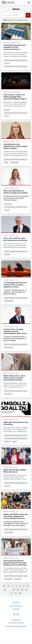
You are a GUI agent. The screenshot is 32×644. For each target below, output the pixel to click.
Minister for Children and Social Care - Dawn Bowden (17, 391)
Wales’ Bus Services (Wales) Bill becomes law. (15, 471)
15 (22, 590)
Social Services (8, 394)
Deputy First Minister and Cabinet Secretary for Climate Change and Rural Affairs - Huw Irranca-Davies (17, 298)
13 (14, 590)
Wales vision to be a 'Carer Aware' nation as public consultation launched (15, 378)
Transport (7, 486)
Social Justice (18, 579)
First (4, 586)
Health (6, 162)
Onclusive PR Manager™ (20, 626)
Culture (6, 116)
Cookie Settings (16, 620)
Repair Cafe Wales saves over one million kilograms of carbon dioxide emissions (16, 516)
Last (20, 593)
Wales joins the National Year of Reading (16, 423)
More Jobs (7, 110)
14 (18, 590)
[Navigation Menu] (29, 3)
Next (16, 593)
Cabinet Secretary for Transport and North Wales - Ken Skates (17, 483)
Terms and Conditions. (16, 606)
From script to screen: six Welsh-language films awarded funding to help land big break (16, 98)
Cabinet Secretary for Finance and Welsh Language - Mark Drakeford (17, 251)
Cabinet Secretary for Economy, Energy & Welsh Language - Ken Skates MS (17, 66)
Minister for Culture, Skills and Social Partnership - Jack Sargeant (17, 113)
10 (28, 586)
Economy (7, 63)
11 (5, 590)
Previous (8, 586)
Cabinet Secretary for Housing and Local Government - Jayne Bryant (17, 207)
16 (26, 590)
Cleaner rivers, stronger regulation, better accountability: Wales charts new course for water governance (15, 333)
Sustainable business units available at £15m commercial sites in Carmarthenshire (15, 48)
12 (9, 590)
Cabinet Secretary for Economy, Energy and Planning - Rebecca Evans (17, 60)
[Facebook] (14, 614)
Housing (7, 210)
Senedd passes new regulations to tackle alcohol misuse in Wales (15, 146)
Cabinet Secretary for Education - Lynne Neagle (16, 435)
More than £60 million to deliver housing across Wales (16, 192)
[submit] (28, 15)
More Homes (8, 204)
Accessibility (16, 609)
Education (7, 441)
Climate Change (8, 301)
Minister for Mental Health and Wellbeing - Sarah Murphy (17, 159)
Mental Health (14, 162)
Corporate (7, 254)
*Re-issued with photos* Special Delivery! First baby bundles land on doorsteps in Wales (16, 564)
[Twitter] (18, 614)
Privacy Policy (16, 602)
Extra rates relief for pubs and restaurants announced (15, 239)
